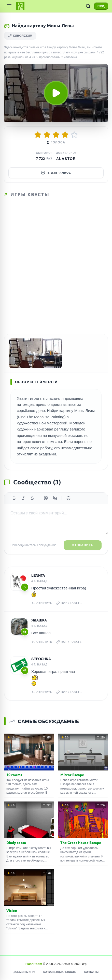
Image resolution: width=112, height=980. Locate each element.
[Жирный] (14, 498)
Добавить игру (24, 972)
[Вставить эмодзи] (68, 498)
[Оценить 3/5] (56, 135)
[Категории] (9, 6)
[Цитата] (46, 498)
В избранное (56, 173)
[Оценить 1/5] (38, 135)
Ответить (42, 603)
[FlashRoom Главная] (20, 6)
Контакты (91, 972)
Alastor (66, 159)
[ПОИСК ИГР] (88, 6)
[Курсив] (23, 498)
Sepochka (41, 659)
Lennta (38, 575)
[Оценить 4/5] (65, 135)
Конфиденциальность (60, 972)
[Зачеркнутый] (32, 498)
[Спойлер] (55, 498)
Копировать (69, 603)
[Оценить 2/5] (47, 135)
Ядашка (39, 620)
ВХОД (101, 6)
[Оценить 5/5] (74, 135)
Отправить (83, 545)
